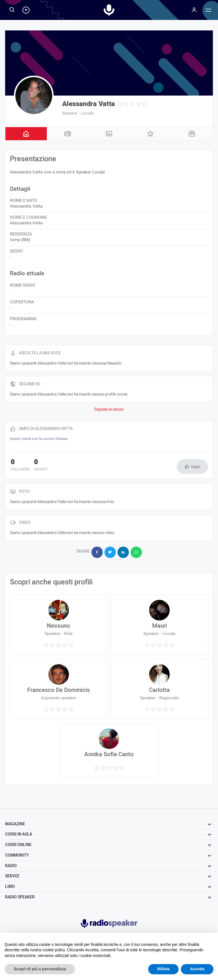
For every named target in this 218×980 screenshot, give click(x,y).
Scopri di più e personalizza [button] (40, 969)
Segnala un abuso (109, 410)
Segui (196, 467)
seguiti (38, 466)
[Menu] (194, 10)
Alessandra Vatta (89, 104)
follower (19, 466)
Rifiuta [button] (163, 969)
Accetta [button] (197, 969)
